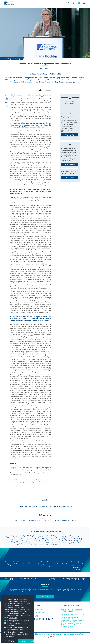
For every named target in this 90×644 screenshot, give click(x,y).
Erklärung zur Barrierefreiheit (53, 634)
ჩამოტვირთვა (70, 165)
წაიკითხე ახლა (70, 135)
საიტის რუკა (79, 634)
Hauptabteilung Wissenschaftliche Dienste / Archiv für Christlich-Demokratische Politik (45, 520)
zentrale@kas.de (39, 610)
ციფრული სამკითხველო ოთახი (73, 621)
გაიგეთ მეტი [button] (13, 618)
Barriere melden (69, 634)
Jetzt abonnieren (45, 597)
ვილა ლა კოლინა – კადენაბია (72, 624)
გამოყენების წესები (37, 634)
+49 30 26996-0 (38, 613)
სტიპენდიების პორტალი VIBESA (73, 615)
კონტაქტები (37, 616)
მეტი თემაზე (70, 177)
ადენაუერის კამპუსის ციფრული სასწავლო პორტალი (71, 611)
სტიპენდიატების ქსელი (70, 618)
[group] (12, 558)
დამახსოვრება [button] (10, 641)
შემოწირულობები (68, 627)
